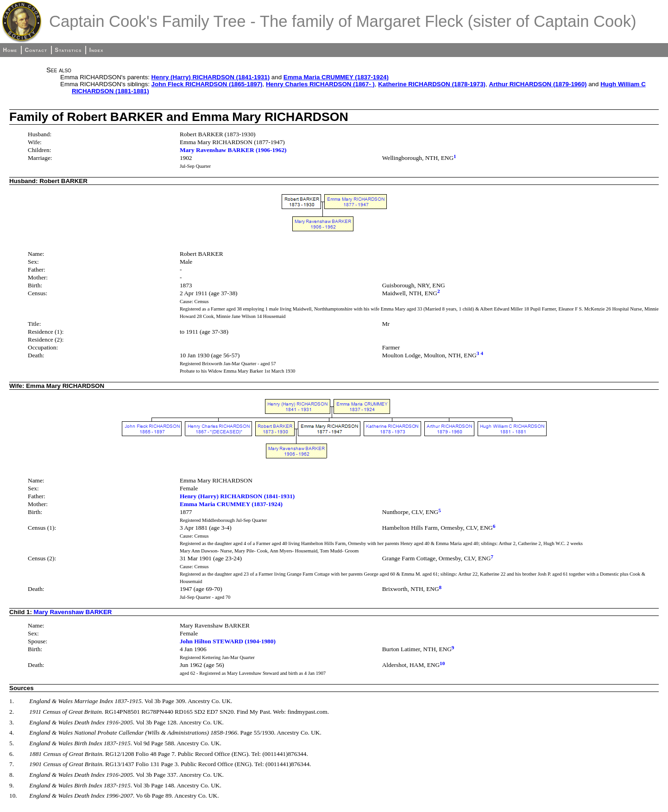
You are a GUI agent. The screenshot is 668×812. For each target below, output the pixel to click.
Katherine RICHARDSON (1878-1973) (432, 84)
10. (13, 796)
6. (12, 754)
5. (12, 743)
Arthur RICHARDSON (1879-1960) (538, 84)
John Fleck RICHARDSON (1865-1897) (207, 84)
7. (12, 764)
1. (12, 701)
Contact (36, 50)
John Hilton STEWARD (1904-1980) (228, 641)
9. (12, 785)
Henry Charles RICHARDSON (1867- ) (320, 84)
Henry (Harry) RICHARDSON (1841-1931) (211, 77)
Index (97, 50)
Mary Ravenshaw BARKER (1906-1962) (233, 150)
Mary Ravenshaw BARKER (73, 612)
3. (12, 722)
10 (442, 663)
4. (12, 733)
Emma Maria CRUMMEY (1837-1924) (336, 77)
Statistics (68, 50)
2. (12, 712)
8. (12, 775)
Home (10, 50)
